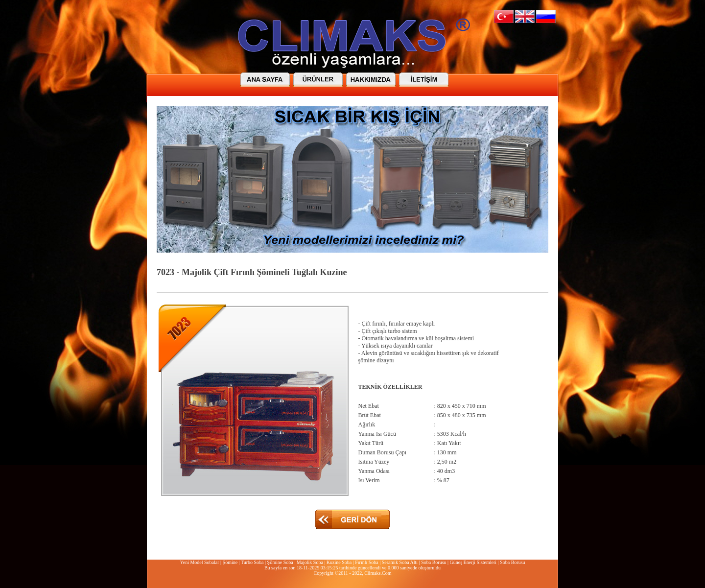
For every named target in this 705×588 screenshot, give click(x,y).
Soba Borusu (434, 562)
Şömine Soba (280, 562)
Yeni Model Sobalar (199, 562)
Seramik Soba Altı (400, 562)
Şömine (230, 562)
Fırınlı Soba (367, 562)
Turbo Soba (252, 562)
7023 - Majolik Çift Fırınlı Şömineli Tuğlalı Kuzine (252, 272)
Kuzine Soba (339, 562)
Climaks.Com (378, 573)
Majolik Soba (310, 562)
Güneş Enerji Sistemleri (473, 562)
